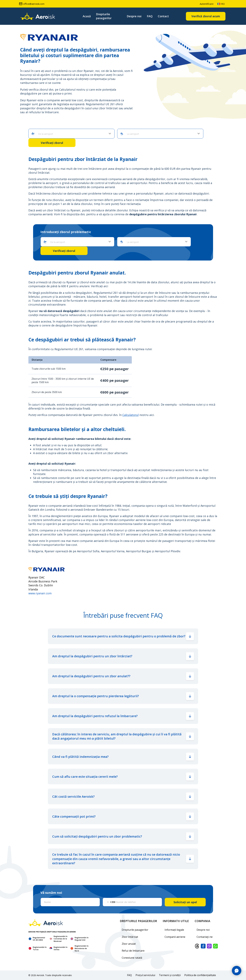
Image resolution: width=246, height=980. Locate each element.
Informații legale (174, 930)
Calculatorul (131, 415)
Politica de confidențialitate (200, 975)
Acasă (87, 16)
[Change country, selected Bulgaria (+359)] (109, 902)
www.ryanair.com (40, 593)
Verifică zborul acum (206, 16)
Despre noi (134, 16)
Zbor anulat (129, 944)
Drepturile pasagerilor (104, 16)
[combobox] (73, 134)
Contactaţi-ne (205, 937)
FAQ (150, 16)
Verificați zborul (52, 143)
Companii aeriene (175, 937)
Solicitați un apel (185, 902)
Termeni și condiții (170, 975)
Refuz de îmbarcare (133, 951)
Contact (163, 16)
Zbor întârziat (130, 937)
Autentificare (207, 4)
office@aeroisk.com (32, 4)
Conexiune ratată (132, 958)
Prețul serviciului (145, 975)
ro (221, 4)
